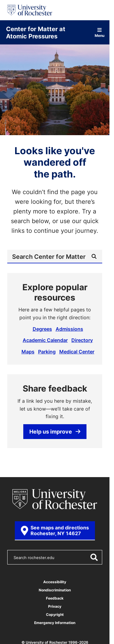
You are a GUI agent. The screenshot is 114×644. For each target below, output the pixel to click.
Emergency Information (55, 623)
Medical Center (77, 352)
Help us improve (55, 431)
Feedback (55, 598)
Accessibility (55, 582)
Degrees (42, 329)
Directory (82, 340)
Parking (47, 352)
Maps (28, 352)
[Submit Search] (94, 256)
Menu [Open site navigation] (99, 33)
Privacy (55, 606)
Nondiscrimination (55, 590)
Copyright (55, 615)
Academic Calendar (45, 340)
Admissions (69, 329)
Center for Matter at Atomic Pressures (36, 32)
